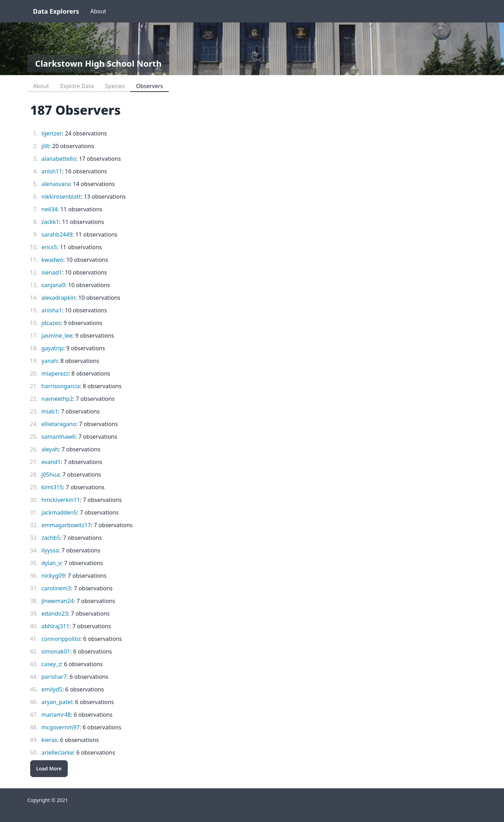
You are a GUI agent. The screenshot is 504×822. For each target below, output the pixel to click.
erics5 (49, 247)
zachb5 (51, 538)
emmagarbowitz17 (66, 525)
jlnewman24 (58, 601)
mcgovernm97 (61, 727)
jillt (45, 146)
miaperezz (55, 373)
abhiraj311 (55, 626)
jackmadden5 (59, 512)
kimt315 (52, 487)
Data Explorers (56, 11)
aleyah (50, 449)
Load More (49, 768)
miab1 (50, 411)
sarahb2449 (57, 234)
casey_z (51, 664)
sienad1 (52, 272)
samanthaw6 (58, 437)
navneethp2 (57, 399)
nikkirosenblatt (61, 197)
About (98, 11)
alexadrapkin (58, 298)
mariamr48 (56, 715)
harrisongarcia (61, 386)
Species (115, 86)
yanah (49, 361)
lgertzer (52, 133)
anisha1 (52, 310)
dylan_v (51, 563)
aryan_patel (57, 702)
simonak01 (56, 651)
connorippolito (61, 639)
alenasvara (56, 184)
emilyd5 (52, 689)
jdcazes (51, 323)
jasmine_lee (57, 336)
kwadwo (52, 260)
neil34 (49, 209)
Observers (149, 86)
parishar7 (54, 677)
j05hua (50, 475)
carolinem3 (56, 588)
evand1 (51, 462)
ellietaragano (59, 424)
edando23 (55, 614)
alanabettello (59, 159)
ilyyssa (50, 550)
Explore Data (77, 86)
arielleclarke (57, 753)
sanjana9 (53, 285)
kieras (49, 740)
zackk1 (50, 222)
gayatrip (52, 348)
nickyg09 (53, 576)
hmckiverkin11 (61, 500)
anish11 (52, 171)
